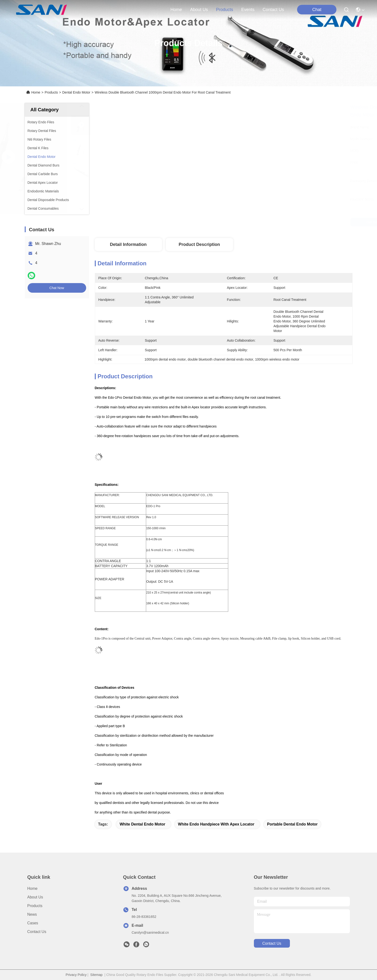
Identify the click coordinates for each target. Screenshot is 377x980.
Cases (33, 923)
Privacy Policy (76, 975)
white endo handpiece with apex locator (216, 824)
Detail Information (128, 244)
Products (51, 92)
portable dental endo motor (292, 824)
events (248, 10)
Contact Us (37, 932)
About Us (35, 897)
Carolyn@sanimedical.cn (150, 932)
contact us (273, 10)
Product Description (199, 244)
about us (199, 10)
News (32, 914)
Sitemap (96, 975)
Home (176, 10)
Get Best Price (265, 222)
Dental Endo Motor (76, 92)
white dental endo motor (142, 824)
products (224, 10)
